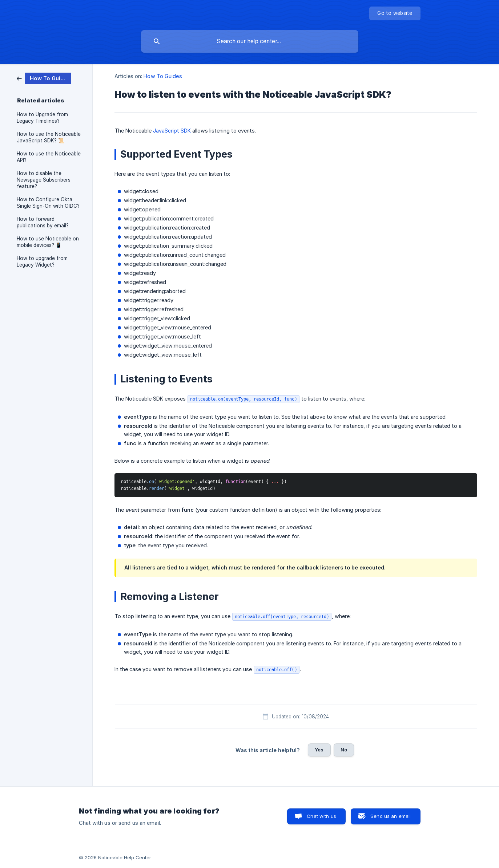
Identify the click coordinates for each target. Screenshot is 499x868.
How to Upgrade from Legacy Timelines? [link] (42, 118)
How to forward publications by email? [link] (43, 222)
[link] (44, 78)
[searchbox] (250, 41)
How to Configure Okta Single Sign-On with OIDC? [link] (48, 203)
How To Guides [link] (163, 76)
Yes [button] (319, 750)
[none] (395, 13)
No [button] (344, 750)
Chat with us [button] (321, 816)
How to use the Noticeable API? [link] (49, 157)
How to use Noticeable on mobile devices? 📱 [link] (48, 242)
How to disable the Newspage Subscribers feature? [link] (44, 180)
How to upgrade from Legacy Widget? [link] (42, 261)
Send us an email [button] (391, 816)
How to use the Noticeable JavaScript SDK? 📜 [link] (49, 137)
